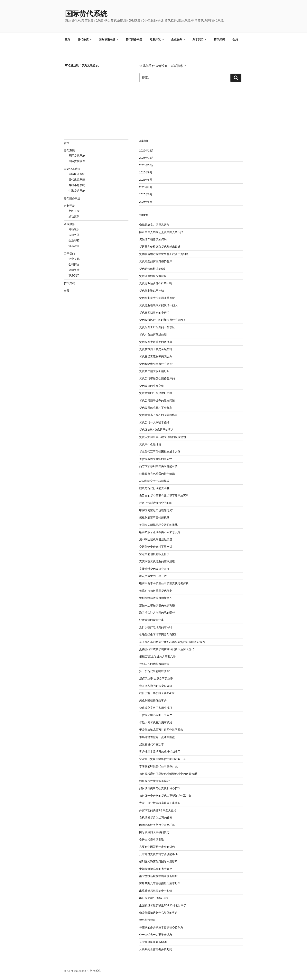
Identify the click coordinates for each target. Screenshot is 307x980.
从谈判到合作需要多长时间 (156, 949)
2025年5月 (146, 202)
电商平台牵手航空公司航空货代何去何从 (164, 583)
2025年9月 (146, 172)
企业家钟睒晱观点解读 (153, 942)
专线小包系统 (77, 185)
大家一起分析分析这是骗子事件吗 (160, 803)
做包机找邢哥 (147, 920)
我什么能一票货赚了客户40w (157, 693)
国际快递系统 (109, 39)
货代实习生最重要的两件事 (156, 342)
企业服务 (178, 39)
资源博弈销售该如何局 (153, 239)
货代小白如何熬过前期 (153, 334)
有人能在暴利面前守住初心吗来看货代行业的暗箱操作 (172, 642)
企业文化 (74, 259)
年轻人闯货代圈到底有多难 (156, 722)
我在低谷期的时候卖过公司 (156, 686)
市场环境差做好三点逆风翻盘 (157, 737)
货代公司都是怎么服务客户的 (157, 378)
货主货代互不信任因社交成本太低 (160, 452)
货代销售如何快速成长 (153, 276)
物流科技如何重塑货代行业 (156, 591)
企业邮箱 (74, 240)
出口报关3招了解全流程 (154, 898)
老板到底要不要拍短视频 (154, 517)
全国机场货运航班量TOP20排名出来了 (163, 905)
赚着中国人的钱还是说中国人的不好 (161, 232)
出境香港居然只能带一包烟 (156, 891)
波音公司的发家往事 (152, 620)
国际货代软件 (77, 161)
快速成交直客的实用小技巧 (156, 708)
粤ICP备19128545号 (76, 971)
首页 (67, 39)
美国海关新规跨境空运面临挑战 (158, 525)
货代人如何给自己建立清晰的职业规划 (163, 437)
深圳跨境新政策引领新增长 (156, 598)
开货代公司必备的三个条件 (156, 715)
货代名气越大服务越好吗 (154, 371)
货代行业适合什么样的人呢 (156, 283)
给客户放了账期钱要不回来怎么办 (160, 532)
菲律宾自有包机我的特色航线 (157, 474)
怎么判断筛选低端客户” (153, 701)
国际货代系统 (86, 14)
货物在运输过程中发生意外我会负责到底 (164, 254)
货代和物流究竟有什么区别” (156, 364)
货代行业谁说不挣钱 (152, 291)
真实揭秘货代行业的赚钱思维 (157, 561)
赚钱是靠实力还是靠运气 (154, 225)
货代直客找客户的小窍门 (154, 313)
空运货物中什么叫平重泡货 (156, 547)
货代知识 (219, 39)
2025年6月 (146, 194)
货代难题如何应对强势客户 (156, 261)
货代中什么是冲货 (150, 444)
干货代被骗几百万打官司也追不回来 (161, 730)
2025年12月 (147, 151)
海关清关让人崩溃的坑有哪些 (157, 613)
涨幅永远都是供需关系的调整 (157, 605)
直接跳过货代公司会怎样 (154, 569)
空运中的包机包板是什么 (154, 554)
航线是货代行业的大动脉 (154, 488)
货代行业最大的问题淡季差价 (157, 298)
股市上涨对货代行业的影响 (156, 503)
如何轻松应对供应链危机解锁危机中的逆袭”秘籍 (168, 774)
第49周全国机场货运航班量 (156, 539)
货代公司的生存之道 (152, 386)
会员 (235, 39)
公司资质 (74, 270)
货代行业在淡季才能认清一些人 (158, 305)
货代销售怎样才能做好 (153, 269)
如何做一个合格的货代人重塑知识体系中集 (165, 796)
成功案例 (74, 216)
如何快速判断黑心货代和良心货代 (160, 788)
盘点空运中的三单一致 (153, 576)
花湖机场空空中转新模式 (154, 481)
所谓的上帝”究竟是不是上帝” (157, 679)
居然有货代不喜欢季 (152, 744)
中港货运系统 (77, 191)
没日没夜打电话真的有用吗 (156, 627)
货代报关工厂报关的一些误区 (157, 327)
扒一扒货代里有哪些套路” (155, 671)
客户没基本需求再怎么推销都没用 (160, 752)
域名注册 (74, 246)
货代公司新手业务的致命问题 (157, 400)
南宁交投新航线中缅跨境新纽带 (158, 876)
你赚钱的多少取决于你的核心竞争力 (161, 927)
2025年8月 (146, 180)
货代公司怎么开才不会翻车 (156, 408)
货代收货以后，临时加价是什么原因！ (163, 320)
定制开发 (157, 39)
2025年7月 (146, 187)
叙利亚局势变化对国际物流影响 (158, 861)
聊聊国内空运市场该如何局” (156, 510)
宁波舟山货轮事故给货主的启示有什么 (163, 759)
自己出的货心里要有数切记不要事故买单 (164, 496)
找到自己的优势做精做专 (154, 664)
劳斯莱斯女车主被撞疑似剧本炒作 (160, 883)
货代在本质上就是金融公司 (156, 349)
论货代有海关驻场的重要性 (156, 459)
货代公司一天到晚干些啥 (154, 422)
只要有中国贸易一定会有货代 (157, 847)
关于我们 (200, 39)
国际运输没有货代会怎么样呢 (157, 825)
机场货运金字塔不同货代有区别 (158, 635)
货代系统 (85, 39)
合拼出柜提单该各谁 (152, 839)
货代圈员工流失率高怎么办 (156, 356)
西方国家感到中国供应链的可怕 (158, 466)
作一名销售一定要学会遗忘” (156, 935)
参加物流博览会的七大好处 (156, 869)
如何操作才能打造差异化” (155, 781)
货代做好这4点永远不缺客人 (156, 430)
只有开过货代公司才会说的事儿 (158, 854)
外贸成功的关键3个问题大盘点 (158, 810)
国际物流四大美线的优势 (154, 832)
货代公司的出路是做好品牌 (156, 393)
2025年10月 (147, 165)
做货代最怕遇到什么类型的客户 (158, 913)
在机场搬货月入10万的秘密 (156, 818)
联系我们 (74, 275)
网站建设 (74, 229)
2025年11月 (147, 158)
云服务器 (74, 235)
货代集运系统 (77, 179)
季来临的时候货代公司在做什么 (158, 766)
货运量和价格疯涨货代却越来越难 (160, 247)
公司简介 (74, 264)
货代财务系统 (134, 39)
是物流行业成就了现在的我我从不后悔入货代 (167, 649)
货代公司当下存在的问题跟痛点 (158, 415)
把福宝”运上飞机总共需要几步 (158, 656)
